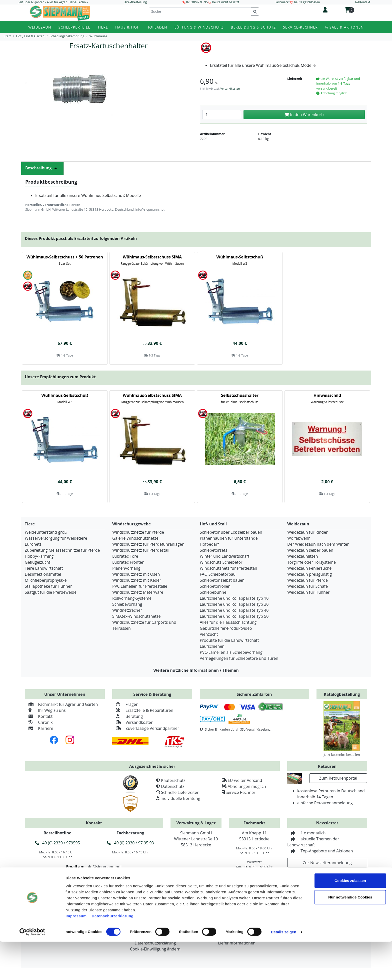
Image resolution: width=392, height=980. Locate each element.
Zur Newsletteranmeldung (327, 863)
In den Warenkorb (304, 115)
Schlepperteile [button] (74, 27)
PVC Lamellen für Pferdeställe (140, 586)
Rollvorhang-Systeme (132, 598)
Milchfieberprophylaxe (46, 580)
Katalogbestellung (342, 694)
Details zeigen (283, 970)
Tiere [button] (103, 27)
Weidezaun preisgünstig (309, 574)
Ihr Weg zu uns (45, 710)
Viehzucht (209, 634)
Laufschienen (212, 646)
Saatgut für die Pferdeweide (51, 592)
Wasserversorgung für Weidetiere (56, 538)
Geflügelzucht (37, 562)
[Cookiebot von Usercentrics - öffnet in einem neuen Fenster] (32, 970)
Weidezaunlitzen (303, 556)
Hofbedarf (209, 544)
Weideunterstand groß (46, 532)
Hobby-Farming (39, 556)
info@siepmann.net (103, 867)
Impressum (76, 954)
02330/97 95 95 (197, 2)
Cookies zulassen (350, 919)
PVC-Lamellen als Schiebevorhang (231, 652)
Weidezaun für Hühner (308, 592)
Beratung (127, 716)
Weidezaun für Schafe (307, 586)
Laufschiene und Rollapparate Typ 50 (234, 616)
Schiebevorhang (127, 604)
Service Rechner (241, 792)
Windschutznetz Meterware (138, 592)
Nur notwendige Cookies (350, 935)
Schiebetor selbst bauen (222, 580)
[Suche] (200, 11)
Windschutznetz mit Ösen (136, 574)
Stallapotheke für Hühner (48, 586)
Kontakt (39, 716)
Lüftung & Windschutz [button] (199, 27)
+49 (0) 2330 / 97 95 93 (130, 843)
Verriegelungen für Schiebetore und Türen (239, 658)
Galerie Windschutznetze (135, 538)
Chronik (39, 722)
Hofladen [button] (157, 27)
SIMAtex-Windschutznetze (136, 616)
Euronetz (33, 544)
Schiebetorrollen (215, 586)
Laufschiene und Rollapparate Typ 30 (234, 604)
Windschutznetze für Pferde (138, 532)
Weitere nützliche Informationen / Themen (196, 670)
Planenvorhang (126, 568)
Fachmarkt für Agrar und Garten (61, 704)
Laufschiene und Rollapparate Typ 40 (234, 610)
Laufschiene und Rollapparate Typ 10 (234, 598)
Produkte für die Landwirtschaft (229, 640)
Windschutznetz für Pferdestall (141, 550)
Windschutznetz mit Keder (137, 580)
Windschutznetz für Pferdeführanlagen (148, 544)
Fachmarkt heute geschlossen (297, 2)
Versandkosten (230, 88)
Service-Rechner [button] (300, 27)
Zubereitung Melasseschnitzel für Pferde (62, 550)
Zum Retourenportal (338, 778)
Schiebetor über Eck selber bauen (231, 532)
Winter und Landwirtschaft (224, 556)
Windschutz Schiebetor (221, 562)
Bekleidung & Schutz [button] (253, 27)
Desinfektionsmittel (43, 574)
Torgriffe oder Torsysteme (311, 562)
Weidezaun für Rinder (307, 532)
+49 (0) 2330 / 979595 (57, 843)
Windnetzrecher (127, 610)
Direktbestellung (135, 2)
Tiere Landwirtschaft (44, 568)
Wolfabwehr (298, 538)
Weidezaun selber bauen (310, 550)
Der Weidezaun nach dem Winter (318, 544)
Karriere (39, 728)
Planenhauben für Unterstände (229, 538)
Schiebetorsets (213, 550)
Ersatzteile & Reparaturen (143, 710)
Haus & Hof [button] (127, 27)
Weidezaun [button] (40, 27)
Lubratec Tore (125, 556)
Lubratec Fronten (128, 562)
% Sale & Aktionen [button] (344, 27)
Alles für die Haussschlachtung (228, 622)
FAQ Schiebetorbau (218, 574)
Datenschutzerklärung (113, 954)
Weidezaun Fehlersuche (309, 568)
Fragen (125, 704)
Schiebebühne (213, 592)
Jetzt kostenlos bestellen (342, 755)
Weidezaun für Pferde (307, 580)
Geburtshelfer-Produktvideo (226, 628)
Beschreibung (42, 168)
